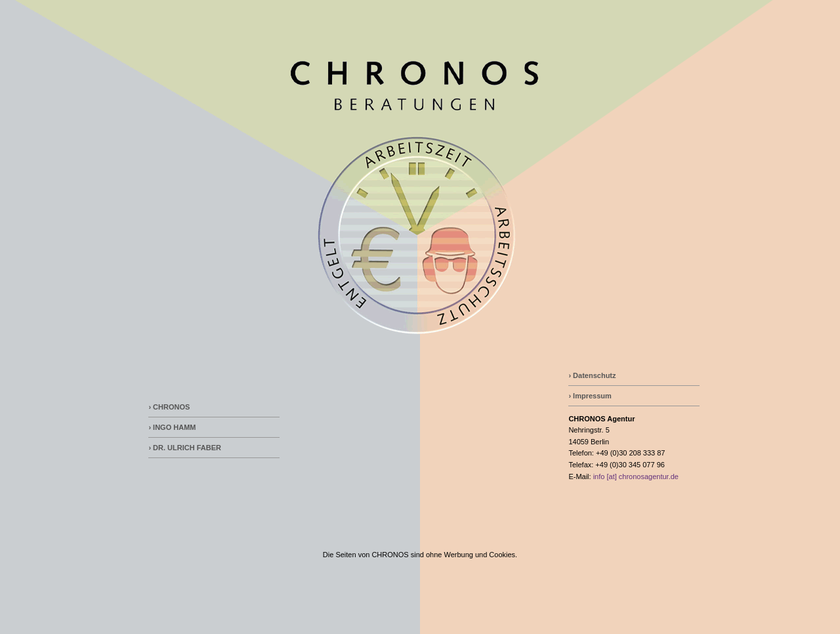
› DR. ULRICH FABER (185, 448)
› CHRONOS (169, 407)
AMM (187, 427)
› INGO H (163, 427)
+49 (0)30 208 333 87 (631, 453)
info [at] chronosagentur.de (636, 476)
